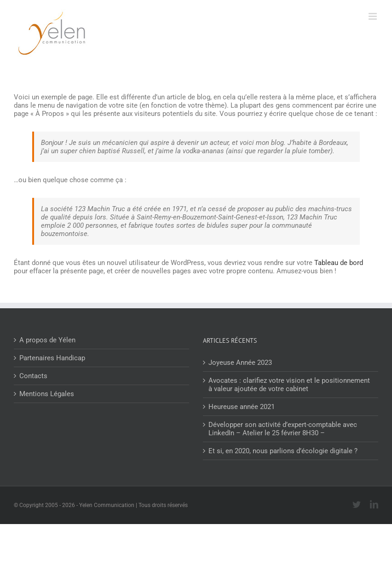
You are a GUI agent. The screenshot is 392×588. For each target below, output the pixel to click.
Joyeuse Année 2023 (240, 363)
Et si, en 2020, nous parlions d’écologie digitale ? (283, 451)
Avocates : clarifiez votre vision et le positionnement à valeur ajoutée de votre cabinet (289, 385)
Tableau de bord (339, 263)
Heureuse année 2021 (242, 407)
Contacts (33, 376)
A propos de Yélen (47, 340)
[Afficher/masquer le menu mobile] (373, 16)
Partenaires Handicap (52, 358)
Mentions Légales (47, 394)
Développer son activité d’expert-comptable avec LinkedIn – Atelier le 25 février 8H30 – (283, 429)
